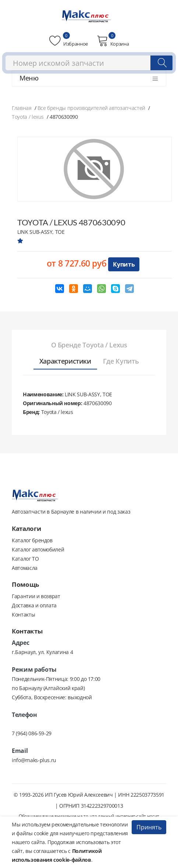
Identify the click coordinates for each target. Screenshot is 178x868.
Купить (124, 264)
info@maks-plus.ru (34, 760)
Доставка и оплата (34, 605)
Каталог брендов (32, 540)
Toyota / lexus (28, 117)
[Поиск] (161, 63)
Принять (149, 827)
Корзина (113, 41)
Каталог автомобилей (38, 549)
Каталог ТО (25, 559)
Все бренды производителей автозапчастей (91, 108)
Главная (22, 108)
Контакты (23, 615)
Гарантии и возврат (36, 596)
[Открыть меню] (155, 78)
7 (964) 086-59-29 (32, 733)
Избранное (69, 41)
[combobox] (89, 63)
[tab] (89, 345)
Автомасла (25, 568)
